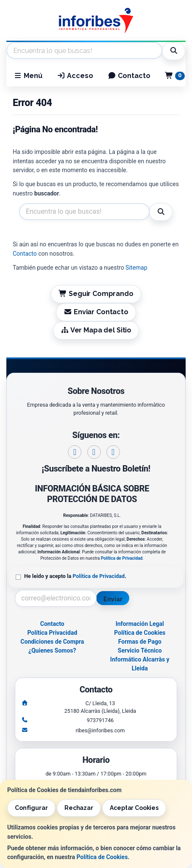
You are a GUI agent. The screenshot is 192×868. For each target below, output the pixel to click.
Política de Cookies (102, 857)
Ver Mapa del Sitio (96, 330)
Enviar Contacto (96, 312)
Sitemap (136, 268)
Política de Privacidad (122, 558)
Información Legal (140, 624)
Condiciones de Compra (52, 642)
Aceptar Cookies (134, 808)
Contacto (129, 76)
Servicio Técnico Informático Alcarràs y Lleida (140, 659)
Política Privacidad (52, 633)
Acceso (75, 76)
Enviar (113, 599)
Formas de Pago (140, 642)
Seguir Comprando (96, 294)
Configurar (31, 808)
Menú (28, 76)
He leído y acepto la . (75, 576)
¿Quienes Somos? (52, 650)
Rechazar (79, 808)
